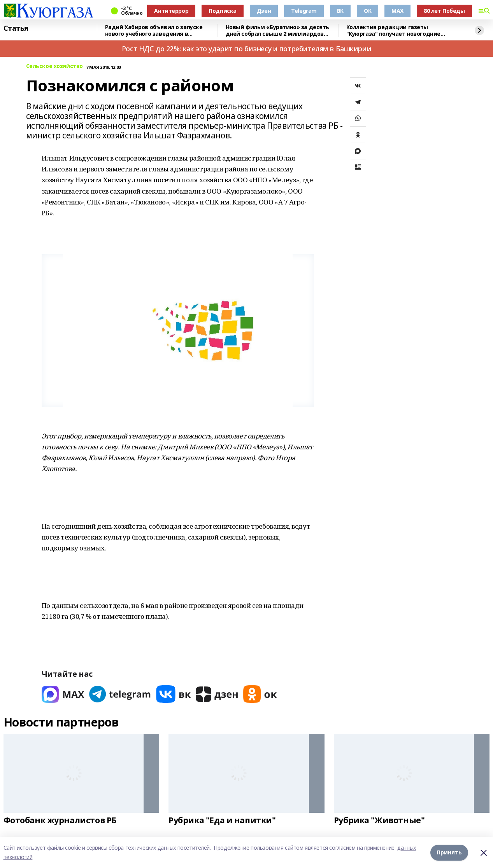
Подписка (223, 11)
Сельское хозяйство (54, 66)
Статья (16, 28)
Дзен (264, 11)
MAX (397, 11)
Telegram (304, 11)
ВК (340, 11)
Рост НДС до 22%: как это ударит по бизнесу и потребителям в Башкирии (246, 49)
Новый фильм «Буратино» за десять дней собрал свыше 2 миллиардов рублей (278, 31)
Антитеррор (171, 11)
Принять (449, 852)
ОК (368, 11)
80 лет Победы (444, 11)
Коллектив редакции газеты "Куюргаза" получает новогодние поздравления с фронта (393, 31)
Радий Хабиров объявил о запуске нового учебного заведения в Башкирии (154, 31)
